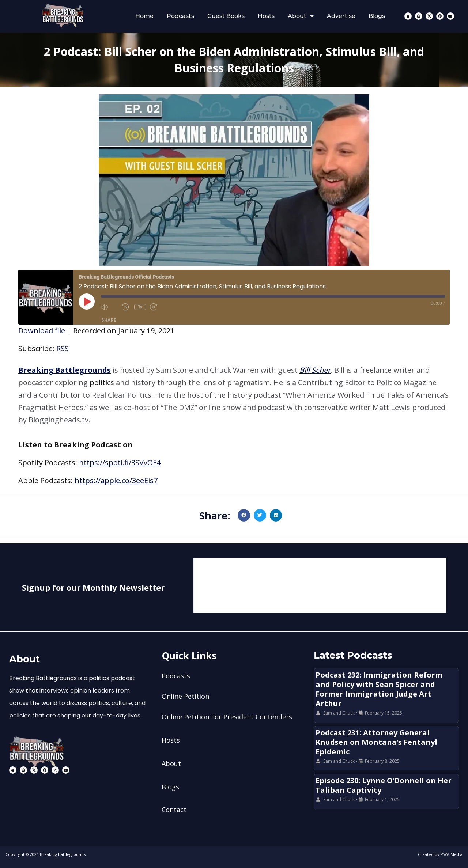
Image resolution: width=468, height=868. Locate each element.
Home (144, 16)
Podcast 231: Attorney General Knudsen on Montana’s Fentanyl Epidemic (376, 742)
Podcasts (180, 16)
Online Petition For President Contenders (227, 717)
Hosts (266, 16)
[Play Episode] (87, 302)
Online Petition (185, 696)
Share (109, 320)
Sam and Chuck (339, 713)
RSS (63, 348)
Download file (42, 331)
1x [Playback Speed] (140, 307)
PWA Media (452, 854)
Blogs (377, 16)
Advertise (341, 16)
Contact (174, 810)
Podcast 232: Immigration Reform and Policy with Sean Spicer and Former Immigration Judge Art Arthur (379, 689)
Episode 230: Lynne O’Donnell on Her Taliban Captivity (384, 785)
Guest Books (226, 16)
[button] (234, 395)
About (301, 16)
